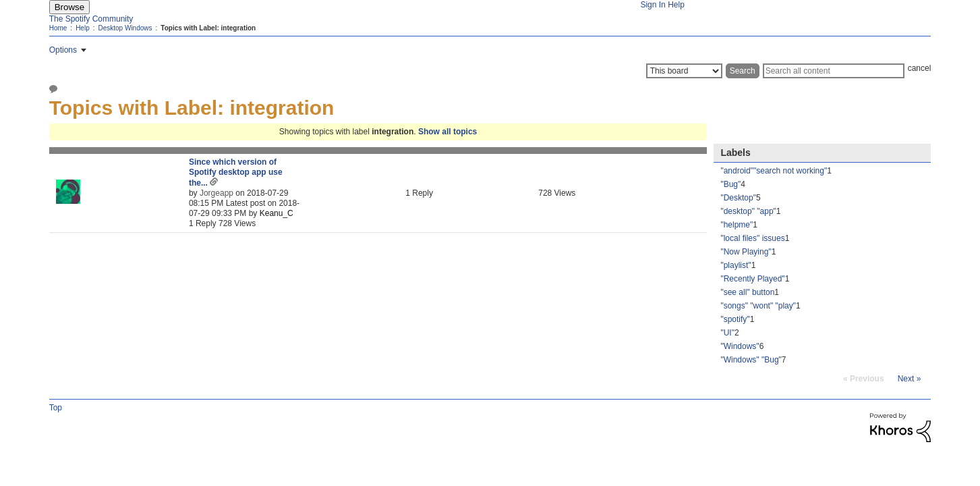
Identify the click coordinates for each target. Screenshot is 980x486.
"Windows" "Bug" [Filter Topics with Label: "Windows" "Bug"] (751, 360)
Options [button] (63, 50)
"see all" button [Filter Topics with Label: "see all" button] (747, 292)
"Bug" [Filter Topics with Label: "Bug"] (730, 184)
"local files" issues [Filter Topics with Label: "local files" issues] (752, 238)
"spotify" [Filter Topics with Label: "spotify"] (735, 319)
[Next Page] (910, 379)
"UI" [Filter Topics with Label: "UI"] (727, 333)
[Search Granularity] (684, 71)
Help (676, 5)
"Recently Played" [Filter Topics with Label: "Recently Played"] (752, 279)
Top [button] (56, 408)
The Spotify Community (91, 19)
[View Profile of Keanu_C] (277, 213)
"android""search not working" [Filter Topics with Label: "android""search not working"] (774, 171)
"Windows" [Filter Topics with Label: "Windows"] (740, 346)
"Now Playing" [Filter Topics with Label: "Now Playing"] (746, 252)
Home (58, 28)
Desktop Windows (125, 28)
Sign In (653, 5)
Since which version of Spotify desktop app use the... (236, 172)
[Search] (834, 71)
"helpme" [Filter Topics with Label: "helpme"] (737, 225)
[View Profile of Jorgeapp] (217, 193)
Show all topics (448, 132)
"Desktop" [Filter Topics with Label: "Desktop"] (738, 198)
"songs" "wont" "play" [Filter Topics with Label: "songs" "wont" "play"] (758, 306)
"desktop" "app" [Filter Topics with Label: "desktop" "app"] (748, 211)
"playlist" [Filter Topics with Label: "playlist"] (736, 265)
